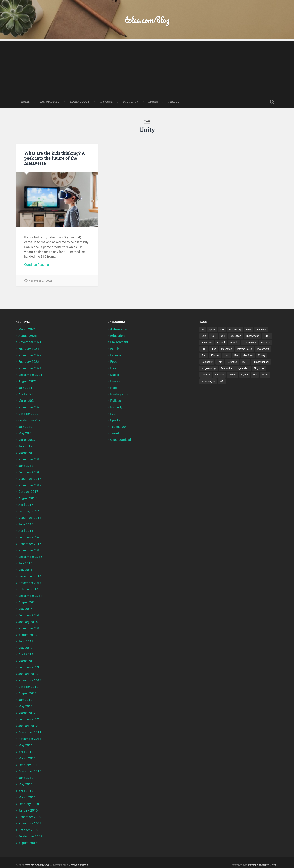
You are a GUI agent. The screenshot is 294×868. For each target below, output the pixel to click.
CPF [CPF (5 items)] (225, 337)
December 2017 (30, 478)
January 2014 (28, 619)
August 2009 (28, 837)
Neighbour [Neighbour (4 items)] (221, 363)
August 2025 (28, 336)
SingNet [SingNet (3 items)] (241, 376)
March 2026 (27, 330)
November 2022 (30, 356)
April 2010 (26, 786)
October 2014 (28, 587)
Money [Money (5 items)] (205, 363)
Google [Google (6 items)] (249, 343)
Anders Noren (258, 859)
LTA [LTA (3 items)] (256, 356)
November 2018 (30, 458)
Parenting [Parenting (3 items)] (247, 363)
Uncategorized (121, 439)
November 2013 (30, 625)
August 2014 (28, 599)
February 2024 (29, 349)
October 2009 (28, 824)
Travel (174, 102)
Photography (119, 394)
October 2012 (28, 683)
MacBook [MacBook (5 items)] (269, 356)
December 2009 (30, 811)
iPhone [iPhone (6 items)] (234, 356)
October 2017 (28, 490)
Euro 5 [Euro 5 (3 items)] (205, 343)
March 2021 (27, 400)
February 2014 (29, 612)
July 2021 (25, 388)
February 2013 (29, 664)
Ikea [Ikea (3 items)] (229, 350)
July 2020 (25, 426)
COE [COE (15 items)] (215, 337)
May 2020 (25, 432)
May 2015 (25, 567)
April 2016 (26, 529)
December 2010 (30, 766)
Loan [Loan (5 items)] (246, 356)
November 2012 (30, 677)
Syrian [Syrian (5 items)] (205, 382)
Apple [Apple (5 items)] (212, 330)
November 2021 (30, 368)
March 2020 (27, 439)
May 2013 (25, 645)
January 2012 (28, 721)
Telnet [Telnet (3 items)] (227, 382)
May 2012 (25, 702)
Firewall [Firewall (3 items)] (235, 343)
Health (115, 368)
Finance (106, 102)
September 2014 (30, 593)
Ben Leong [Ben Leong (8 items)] (237, 330)
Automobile (50, 102)
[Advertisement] (147, 68)
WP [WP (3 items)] (256, 382)
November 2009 (30, 818)
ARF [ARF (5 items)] (223, 330)
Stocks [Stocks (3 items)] (269, 376)
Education (117, 336)
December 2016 (30, 516)
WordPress (80, 859)
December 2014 (30, 574)
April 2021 (26, 394)
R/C (113, 413)
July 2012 (25, 696)
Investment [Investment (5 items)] (208, 356)
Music (153, 102)
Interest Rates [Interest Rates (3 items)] (262, 350)
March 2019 (27, 452)
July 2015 (25, 561)
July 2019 (25, 445)
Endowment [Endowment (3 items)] (256, 337)
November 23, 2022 (40, 281)
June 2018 (26, 465)
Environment (119, 343)
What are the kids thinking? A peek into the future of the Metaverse (54, 158)
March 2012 (27, 709)
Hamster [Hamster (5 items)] (207, 350)
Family (115, 349)
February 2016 (29, 535)
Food (114, 362)
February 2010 (29, 799)
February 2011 (29, 760)
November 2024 (30, 343)
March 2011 (27, 754)
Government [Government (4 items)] (265, 343)
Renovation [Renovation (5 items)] (252, 369)
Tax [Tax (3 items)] (216, 382)
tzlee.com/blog (147, 20)
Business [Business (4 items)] (265, 330)
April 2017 (26, 503)
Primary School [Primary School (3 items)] (210, 369)
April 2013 (26, 651)
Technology (79, 102)
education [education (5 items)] (238, 337)
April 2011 (26, 747)
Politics (116, 400)
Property (130, 102)
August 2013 (28, 632)
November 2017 (30, 484)
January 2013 (28, 670)
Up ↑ (275, 859)
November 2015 (30, 548)
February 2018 (29, 471)
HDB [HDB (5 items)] (219, 350)
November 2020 (30, 407)
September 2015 (30, 555)
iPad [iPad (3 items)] (222, 356)
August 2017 (28, 497)
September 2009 (30, 831)
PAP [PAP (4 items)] (234, 363)
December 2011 (30, 728)
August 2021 (28, 381)
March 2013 (27, 657)
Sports (115, 420)
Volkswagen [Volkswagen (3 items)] (242, 382)
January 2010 (28, 805)
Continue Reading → (39, 265)
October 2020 (28, 413)
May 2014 (25, 606)
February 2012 (29, 715)
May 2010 (25, 779)
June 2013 (26, 638)
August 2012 (28, 689)
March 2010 (27, 792)
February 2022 (29, 362)
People (115, 381)
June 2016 (26, 522)
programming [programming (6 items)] (232, 369)
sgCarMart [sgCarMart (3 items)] (208, 376)
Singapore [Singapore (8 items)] (225, 376)
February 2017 (29, 510)
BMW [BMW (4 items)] (251, 330)
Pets (114, 388)
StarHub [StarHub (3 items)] (255, 376)
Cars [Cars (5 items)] (204, 337)
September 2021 (30, 375)
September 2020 (30, 420)
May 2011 (25, 741)
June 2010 (26, 773)
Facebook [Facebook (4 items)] (220, 343)
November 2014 (30, 580)
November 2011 (30, 734)
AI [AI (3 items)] (203, 330)
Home (25, 102)
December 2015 (30, 542)
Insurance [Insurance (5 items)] (243, 350)
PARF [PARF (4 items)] (261, 363)
